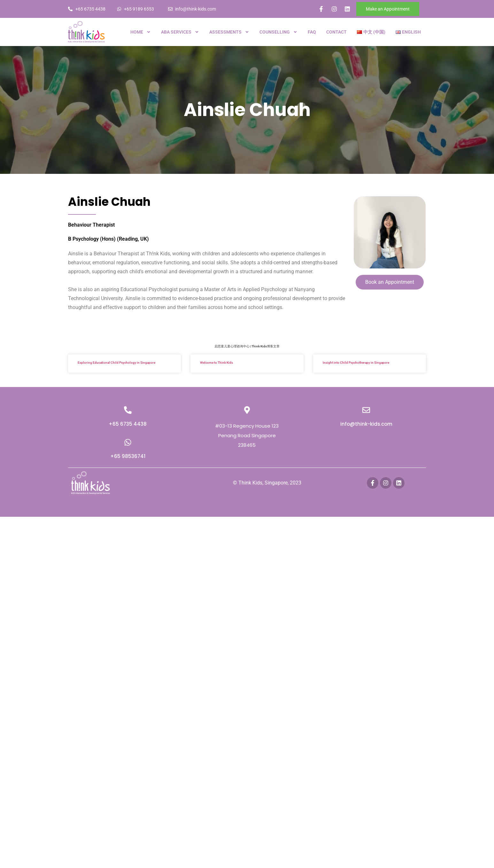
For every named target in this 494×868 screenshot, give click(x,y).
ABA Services (180, 32)
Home (141, 32)
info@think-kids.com (366, 424)
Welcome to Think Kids (216, 363)
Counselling (278, 32)
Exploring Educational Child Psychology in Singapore (116, 363)
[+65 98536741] (128, 442)
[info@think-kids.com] (366, 410)
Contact (336, 32)
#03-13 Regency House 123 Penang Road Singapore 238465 (247, 435)
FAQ (312, 32)
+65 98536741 (128, 456)
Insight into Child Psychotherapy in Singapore (356, 363)
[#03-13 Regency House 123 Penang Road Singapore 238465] (247, 410)
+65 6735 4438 (128, 424)
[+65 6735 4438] (128, 410)
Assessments (229, 32)
